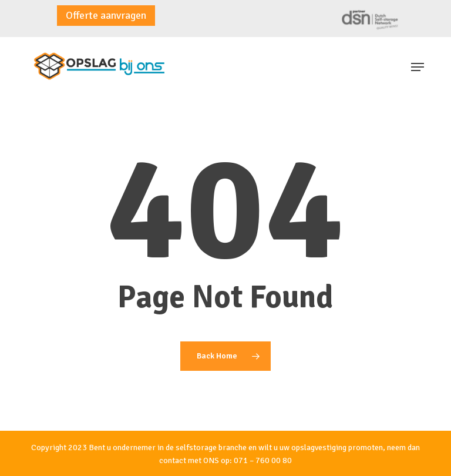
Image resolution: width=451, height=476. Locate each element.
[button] (418, 67)
